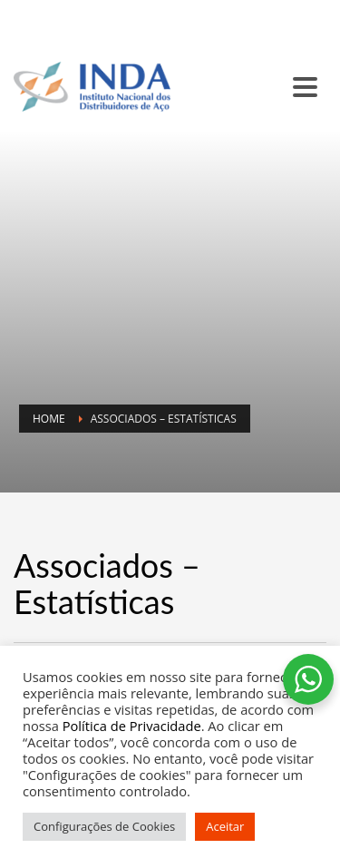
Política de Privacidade (132, 726)
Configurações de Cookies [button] (104, 826)
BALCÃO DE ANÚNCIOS (209, 10)
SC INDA (115, 10)
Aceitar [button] (225, 826)
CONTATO (46, 32)
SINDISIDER (50, 10)
